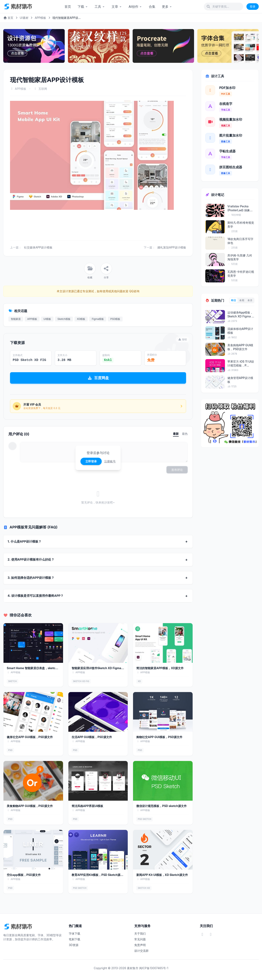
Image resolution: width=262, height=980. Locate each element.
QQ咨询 (134, 291)
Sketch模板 (64, 319)
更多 (167, 7)
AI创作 (135, 7)
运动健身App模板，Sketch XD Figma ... (241, 314)
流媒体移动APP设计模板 (240, 331)
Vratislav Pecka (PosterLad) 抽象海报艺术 (240, 208)
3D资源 (74, 945)
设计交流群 (141, 951)
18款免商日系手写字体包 (240, 241)
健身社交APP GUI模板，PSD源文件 (30, 737)
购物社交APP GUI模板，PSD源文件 (159, 737)
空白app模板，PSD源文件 (24, 875)
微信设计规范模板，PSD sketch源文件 (161, 806)
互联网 (43, 89)
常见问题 (140, 939)
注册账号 (110, 461)
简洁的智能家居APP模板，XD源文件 (160, 668)
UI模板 (47, 319)
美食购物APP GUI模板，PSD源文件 (30, 806)
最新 (176, 434)
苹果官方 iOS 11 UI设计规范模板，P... (241, 363)
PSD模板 (115, 319)
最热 (185, 434)
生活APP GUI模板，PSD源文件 (92, 737)
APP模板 (41, 18)
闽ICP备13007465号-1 (154, 968)
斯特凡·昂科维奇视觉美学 (241, 225)
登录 (253, 6)
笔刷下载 (75, 939)
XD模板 (81, 319)
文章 (117, 7)
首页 (68, 7)
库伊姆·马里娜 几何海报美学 (240, 257)
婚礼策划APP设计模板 (172, 247)
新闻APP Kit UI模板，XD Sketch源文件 (162, 875)
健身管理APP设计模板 (240, 380)
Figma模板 (98, 319)
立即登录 (91, 461)
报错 (182, 339)
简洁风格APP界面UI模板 (88, 806)
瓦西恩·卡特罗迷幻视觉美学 (241, 274)
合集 (152, 7)
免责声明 (140, 945)
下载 (83, 7)
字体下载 (75, 933)
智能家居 (16, 319)
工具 (100, 7)
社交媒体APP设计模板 (38, 247)
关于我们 (140, 933)
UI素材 (24, 18)
